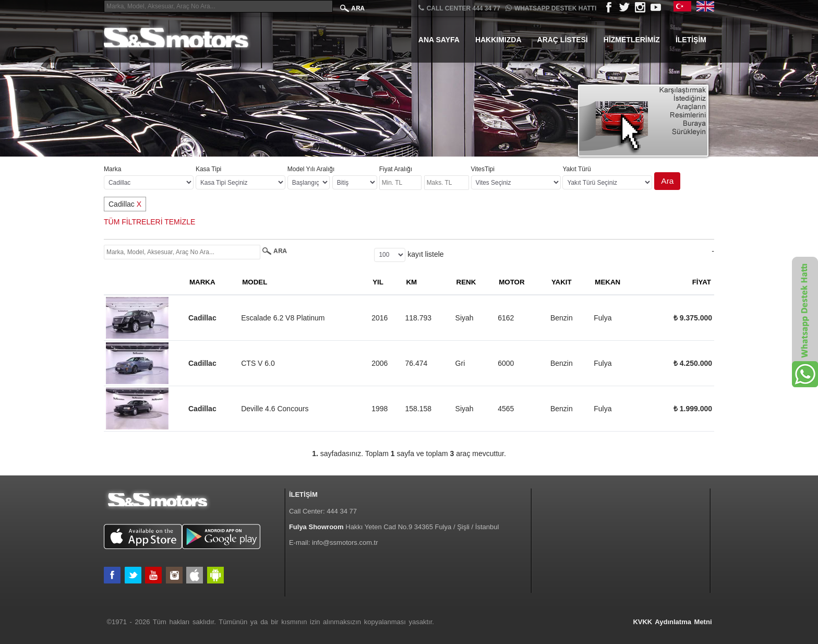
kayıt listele (425, 254)
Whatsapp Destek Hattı (551, 8)
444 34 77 (342, 511)
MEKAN (608, 282)
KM (411, 282)
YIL (378, 282)
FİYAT (702, 282)
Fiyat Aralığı (396, 169)
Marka (112, 169)
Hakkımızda (498, 40)
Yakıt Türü (576, 169)
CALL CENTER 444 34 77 (459, 8)
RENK (466, 282)
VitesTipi (483, 169)
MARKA (202, 282)
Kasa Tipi (208, 169)
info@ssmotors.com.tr (345, 542)
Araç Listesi (563, 40)
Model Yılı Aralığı (311, 169)
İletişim (691, 40)
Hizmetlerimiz (632, 40)
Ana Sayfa (439, 40)
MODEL (255, 282)
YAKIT (562, 282)
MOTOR (512, 282)
